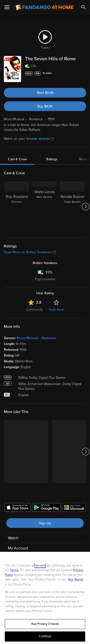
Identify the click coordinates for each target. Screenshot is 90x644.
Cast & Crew (17, 159)
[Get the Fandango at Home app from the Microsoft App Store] (74, 508)
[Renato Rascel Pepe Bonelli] (72, 207)
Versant (40, 566)
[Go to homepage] (45, 7)
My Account (18, 548)
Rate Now (56, 310)
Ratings (52, 159)
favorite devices (40, 139)
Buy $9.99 (45, 106)
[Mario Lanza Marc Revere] (44, 207)
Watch (13, 538)
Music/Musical (27, 338)
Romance (49, 338)
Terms (14, 570)
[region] (45, 598)
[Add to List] (84, 73)
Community (35, 310)
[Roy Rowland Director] (17, 207)
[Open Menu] (7, 7)
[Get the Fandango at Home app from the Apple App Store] (18, 508)
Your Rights (75, 580)
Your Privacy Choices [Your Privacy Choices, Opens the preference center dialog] (45, 624)
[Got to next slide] (86, 207)
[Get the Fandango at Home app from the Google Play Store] (47, 508)
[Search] (84, 7)
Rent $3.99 (45, 93)
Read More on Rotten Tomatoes (30, 252)
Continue (45, 636)
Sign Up (45, 523)
